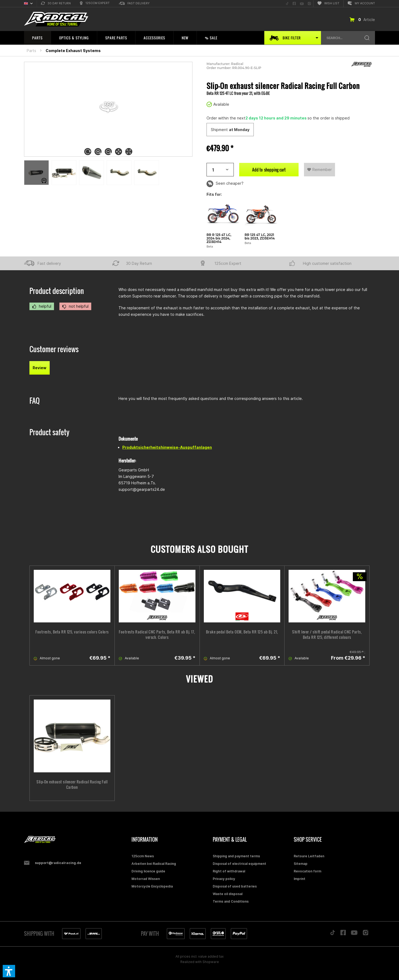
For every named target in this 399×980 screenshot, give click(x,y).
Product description (57, 291)
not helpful (75, 306)
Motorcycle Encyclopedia (152, 886)
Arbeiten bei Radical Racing (154, 864)
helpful (42, 306)
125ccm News (143, 856)
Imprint (300, 879)
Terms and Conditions (231, 901)
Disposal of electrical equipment (239, 864)
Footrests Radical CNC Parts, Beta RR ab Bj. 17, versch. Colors (157, 635)
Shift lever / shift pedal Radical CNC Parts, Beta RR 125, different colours (327, 635)
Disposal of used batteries (235, 886)
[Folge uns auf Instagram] (309, 4)
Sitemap (301, 864)
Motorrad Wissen (146, 879)
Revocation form (307, 871)
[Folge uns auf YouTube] (302, 4)
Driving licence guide (148, 871)
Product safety (49, 432)
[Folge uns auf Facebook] (294, 4)
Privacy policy (224, 879)
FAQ (35, 401)
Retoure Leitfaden (309, 856)
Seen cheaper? (225, 184)
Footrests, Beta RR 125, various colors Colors (72, 632)
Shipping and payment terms (236, 856)
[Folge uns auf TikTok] (287, 4)
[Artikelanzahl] (220, 170)
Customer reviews (54, 349)
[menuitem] (56, 4)
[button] (9, 971)
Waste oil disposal (228, 894)
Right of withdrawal (229, 871)
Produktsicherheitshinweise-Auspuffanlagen (167, 447)
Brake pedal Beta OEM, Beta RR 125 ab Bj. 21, (242, 632)
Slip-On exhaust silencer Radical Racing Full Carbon (72, 784)
